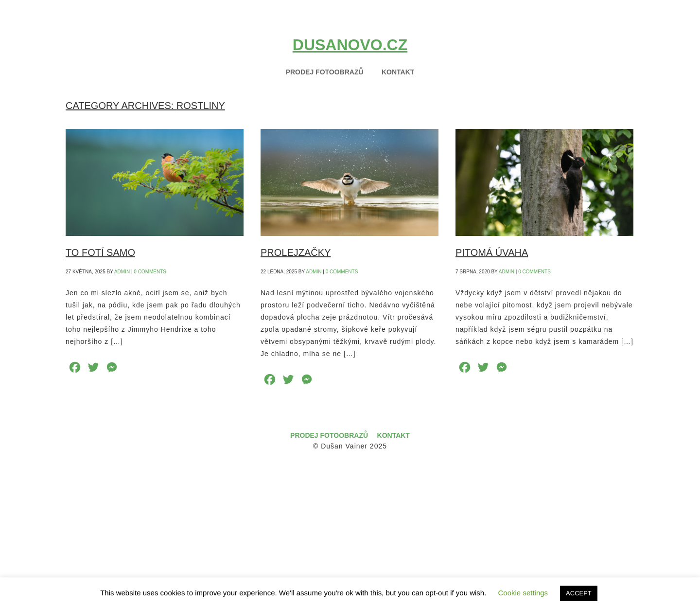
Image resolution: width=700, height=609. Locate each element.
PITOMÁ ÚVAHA (492, 252)
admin (122, 272)
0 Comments (150, 272)
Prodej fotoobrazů (329, 435)
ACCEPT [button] (579, 593)
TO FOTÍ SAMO (100, 252)
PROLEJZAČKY (296, 252)
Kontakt (394, 435)
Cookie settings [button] (523, 593)
